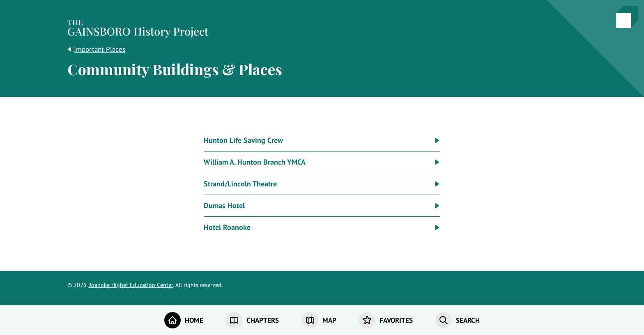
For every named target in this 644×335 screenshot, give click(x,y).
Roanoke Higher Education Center (131, 285)
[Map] (319, 320)
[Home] (184, 320)
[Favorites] (386, 320)
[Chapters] (252, 320)
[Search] (458, 320)
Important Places (100, 49)
